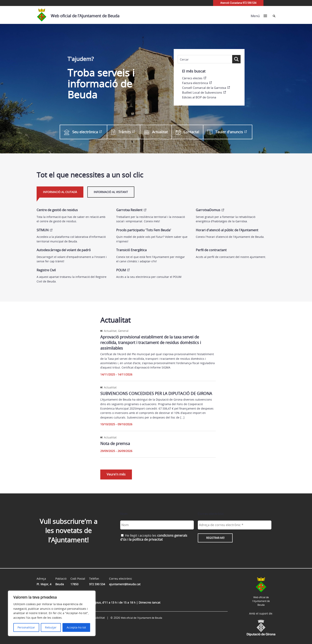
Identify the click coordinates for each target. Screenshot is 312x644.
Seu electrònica (81, 132)
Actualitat (156, 132)
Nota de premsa (115, 444)
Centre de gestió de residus (57, 210)
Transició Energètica (131, 250)
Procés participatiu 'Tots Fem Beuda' (144, 230)
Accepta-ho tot (76, 627)
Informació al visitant (111, 192)
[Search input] (205, 59)
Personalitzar (26, 627)
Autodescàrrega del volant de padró (64, 250)
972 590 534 (97, 584)
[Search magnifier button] (236, 59)
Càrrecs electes (192, 78)
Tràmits (121, 132)
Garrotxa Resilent (129, 210)
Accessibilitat (96, 618)
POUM (121, 270)
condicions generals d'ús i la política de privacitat (154, 537)
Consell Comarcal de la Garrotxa (204, 88)
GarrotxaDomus (208, 210)
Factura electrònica (195, 83)
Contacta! (187, 132)
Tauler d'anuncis (225, 132)
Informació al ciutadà (60, 192)
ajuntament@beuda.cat (125, 584)
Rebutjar (51, 627)
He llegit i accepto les (154, 537)
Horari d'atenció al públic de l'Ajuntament (227, 230)
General (123, 331)
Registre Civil (46, 270)
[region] (52, 613)
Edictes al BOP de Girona (199, 97)
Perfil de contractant (211, 250)
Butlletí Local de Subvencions (202, 92)
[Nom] (157, 525)
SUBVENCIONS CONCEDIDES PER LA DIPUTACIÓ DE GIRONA (156, 394)
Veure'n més (116, 474)
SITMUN (43, 230)
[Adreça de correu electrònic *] (235, 525)
